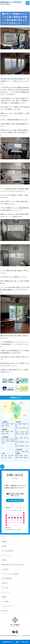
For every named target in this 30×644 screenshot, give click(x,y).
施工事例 (4, 546)
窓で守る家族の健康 (7, 578)
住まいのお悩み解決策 (7, 551)
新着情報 (4, 542)
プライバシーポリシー (7, 606)
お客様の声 (5, 583)
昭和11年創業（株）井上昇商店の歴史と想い (13, 565)
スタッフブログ (6, 592)
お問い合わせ (5, 611)
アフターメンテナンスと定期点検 (10, 574)
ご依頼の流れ (5, 569)
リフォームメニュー (7, 555)
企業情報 (4, 560)
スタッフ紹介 (5, 588)
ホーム (4, 537)
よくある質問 (5, 602)
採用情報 (4, 597)
